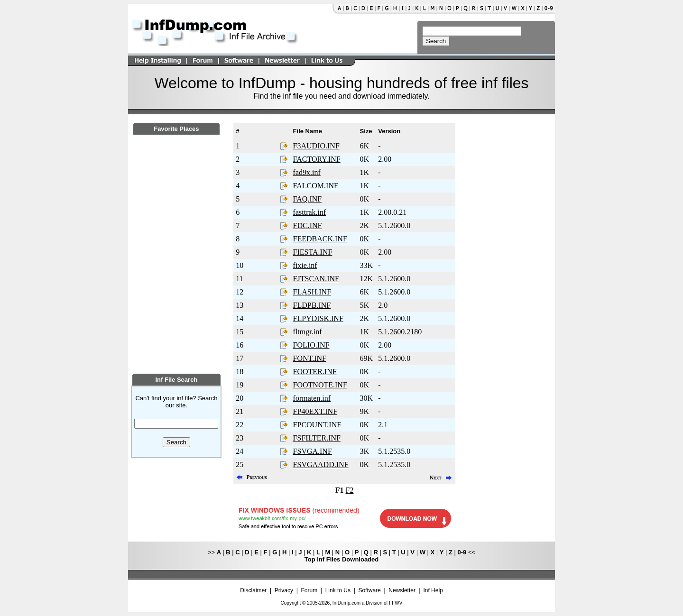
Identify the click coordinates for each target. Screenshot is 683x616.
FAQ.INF (308, 199)
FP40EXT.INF (315, 411)
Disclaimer (253, 590)
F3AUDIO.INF (316, 146)
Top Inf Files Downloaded (341, 559)
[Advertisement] (176, 307)
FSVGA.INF (313, 451)
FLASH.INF (312, 292)
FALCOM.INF (316, 186)
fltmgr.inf (308, 332)
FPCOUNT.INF (317, 425)
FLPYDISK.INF (318, 318)
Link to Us (338, 590)
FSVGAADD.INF (321, 464)
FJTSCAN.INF (316, 279)
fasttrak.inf (310, 212)
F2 (350, 490)
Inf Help (433, 590)
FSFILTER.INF (317, 438)
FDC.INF (308, 225)
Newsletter (402, 590)
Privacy (284, 590)
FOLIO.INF (311, 345)
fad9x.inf (307, 172)
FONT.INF (310, 358)
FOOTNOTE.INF (320, 385)
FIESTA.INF (313, 252)
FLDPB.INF (312, 305)
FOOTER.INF (315, 372)
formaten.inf (312, 398)
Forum (309, 590)
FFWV (396, 603)
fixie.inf (305, 265)
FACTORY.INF (317, 159)
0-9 (462, 552)
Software (369, 590)
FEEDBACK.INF (320, 239)
